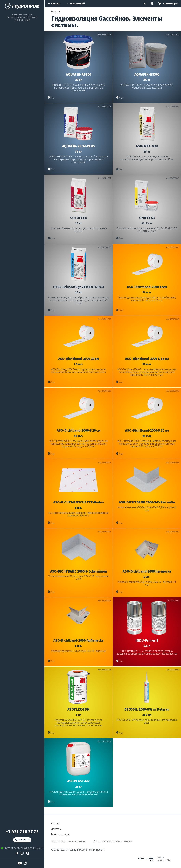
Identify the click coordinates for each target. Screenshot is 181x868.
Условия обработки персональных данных (68, 841)
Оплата (55, 823)
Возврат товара (60, 834)
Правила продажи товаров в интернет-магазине (113, 841)
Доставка (56, 829)
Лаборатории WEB (163, 860)
